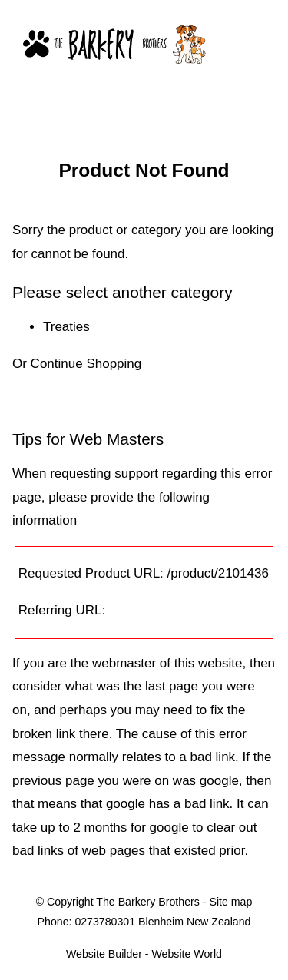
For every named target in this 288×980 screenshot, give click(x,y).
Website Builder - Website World (144, 954)
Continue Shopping (86, 364)
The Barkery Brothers (148, 902)
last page (172, 686)
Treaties (66, 327)
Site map (230, 902)
